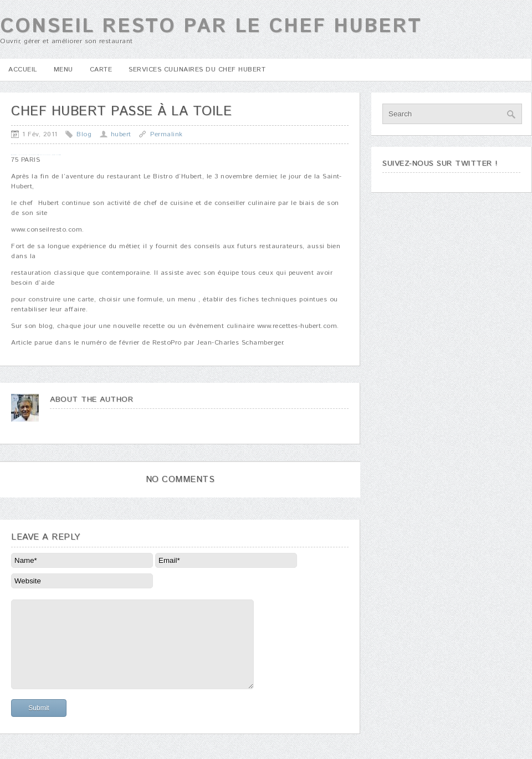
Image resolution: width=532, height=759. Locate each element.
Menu (63, 70)
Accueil (23, 70)
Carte (101, 70)
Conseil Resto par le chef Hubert (211, 27)
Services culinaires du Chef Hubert (197, 70)
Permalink (167, 134)
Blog (84, 134)
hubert (121, 134)
